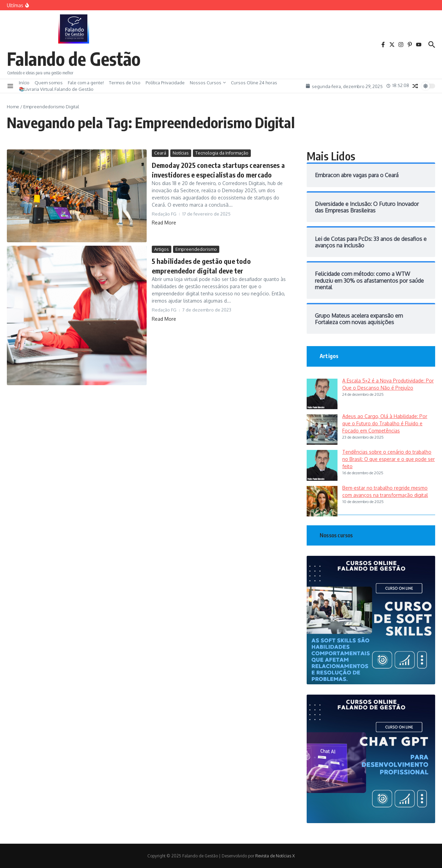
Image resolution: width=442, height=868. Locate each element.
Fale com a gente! (86, 83)
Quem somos (49, 83)
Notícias (181, 153)
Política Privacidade (165, 83)
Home (13, 107)
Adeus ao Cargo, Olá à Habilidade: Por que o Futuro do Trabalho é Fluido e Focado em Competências (385, 423)
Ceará (160, 153)
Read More (164, 223)
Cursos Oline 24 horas (254, 83)
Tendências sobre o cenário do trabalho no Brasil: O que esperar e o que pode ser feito (389, 459)
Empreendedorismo (196, 249)
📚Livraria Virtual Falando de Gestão (56, 89)
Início (24, 83)
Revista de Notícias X (275, 856)
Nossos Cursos (208, 83)
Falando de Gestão (74, 58)
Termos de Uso (125, 83)
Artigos (162, 249)
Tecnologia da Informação (222, 153)
